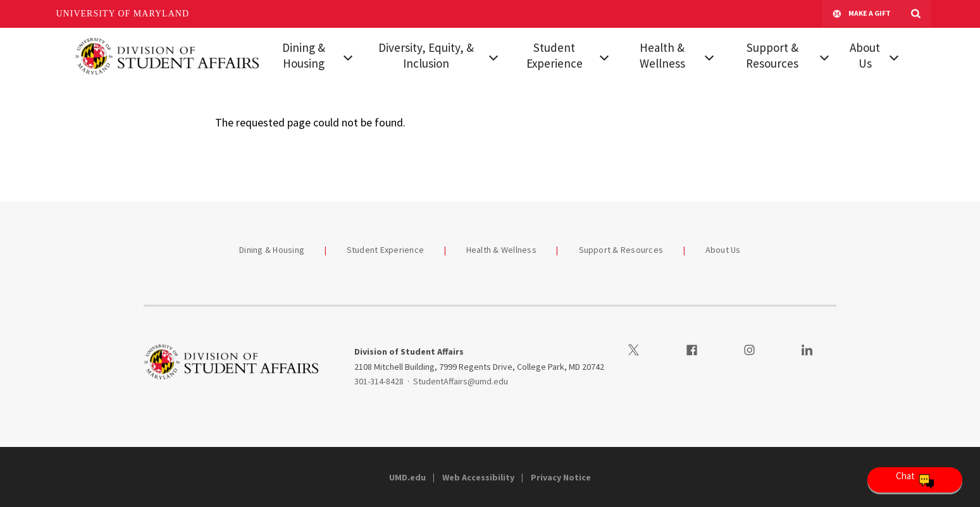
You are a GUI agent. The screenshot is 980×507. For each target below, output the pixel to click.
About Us (865, 55)
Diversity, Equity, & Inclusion (426, 55)
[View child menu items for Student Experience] (604, 56)
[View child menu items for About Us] (894, 56)
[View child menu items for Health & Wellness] (709, 56)
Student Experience (555, 55)
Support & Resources (772, 55)
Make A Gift (862, 14)
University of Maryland (123, 14)
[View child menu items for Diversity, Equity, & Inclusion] (493, 56)
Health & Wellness (662, 55)
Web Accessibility (478, 477)
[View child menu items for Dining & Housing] (348, 56)
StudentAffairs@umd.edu (461, 381)
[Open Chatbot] (915, 480)
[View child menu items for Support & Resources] (824, 56)
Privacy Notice (561, 477)
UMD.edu (407, 477)
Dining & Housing (304, 55)
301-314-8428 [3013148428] (379, 381)
